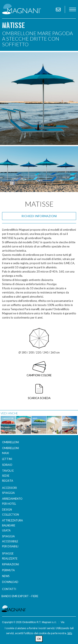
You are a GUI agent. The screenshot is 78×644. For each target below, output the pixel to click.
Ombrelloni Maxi (11, 451)
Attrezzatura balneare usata (11, 525)
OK (39, 639)
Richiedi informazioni (39, 216)
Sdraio (7, 465)
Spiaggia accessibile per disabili (10, 541)
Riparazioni (11, 564)
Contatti (9, 589)
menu (72, 9)
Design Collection (11, 512)
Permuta (8, 570)
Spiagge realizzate (10, 556)
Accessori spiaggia (9, 490)
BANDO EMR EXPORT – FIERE (20, 596)
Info (70, 633)
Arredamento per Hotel (11, 501)
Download (10, 582)
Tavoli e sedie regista (8, 476)
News (6, 576)
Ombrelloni (11, 442)
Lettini (7, 459)
